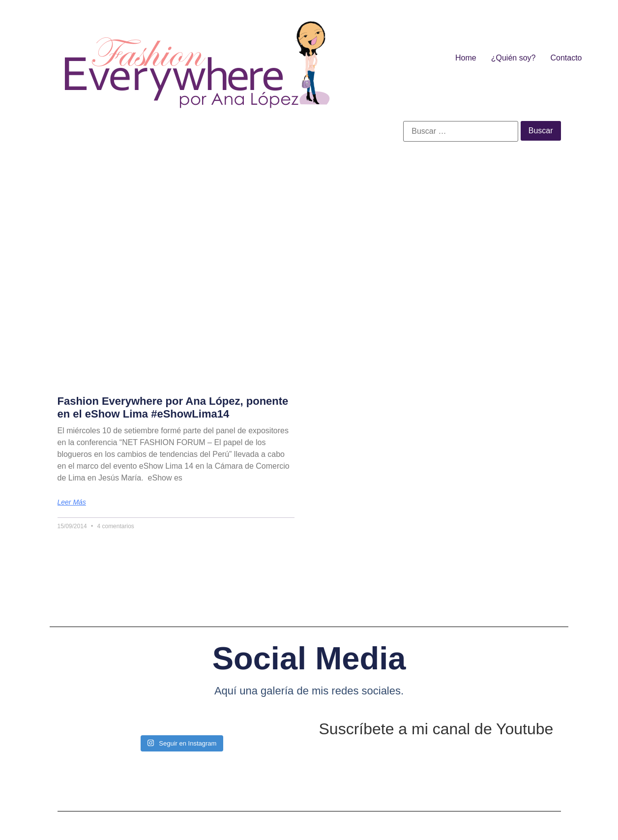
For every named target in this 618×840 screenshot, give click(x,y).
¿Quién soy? (514, 58)
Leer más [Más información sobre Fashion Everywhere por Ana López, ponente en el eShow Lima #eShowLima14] (72, 502)
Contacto (566, 58)
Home (466, 58)
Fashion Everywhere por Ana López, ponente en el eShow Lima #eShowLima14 (173, 407)
